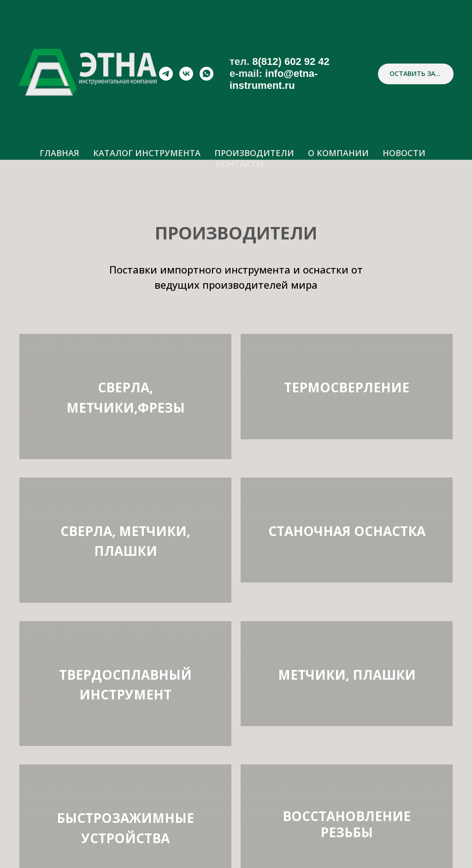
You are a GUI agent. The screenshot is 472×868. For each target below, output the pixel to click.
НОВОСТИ (404, 153)
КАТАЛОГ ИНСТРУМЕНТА (147, 153)
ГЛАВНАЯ (59, 153)
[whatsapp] (206, 74)
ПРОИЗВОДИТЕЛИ (254, 153)
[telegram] (166, 74)
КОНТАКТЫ (240, 164)
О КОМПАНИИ (338, 153)
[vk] (186, 74)
